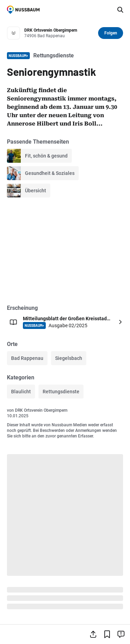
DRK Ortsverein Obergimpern (41, 410)
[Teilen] (93, 634)
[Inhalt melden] (121, 634)
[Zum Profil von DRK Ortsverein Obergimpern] (59, 33)
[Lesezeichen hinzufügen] (107, 634)
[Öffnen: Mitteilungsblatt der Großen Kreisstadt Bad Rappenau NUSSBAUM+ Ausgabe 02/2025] (65, 322)
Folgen (111, 33)
